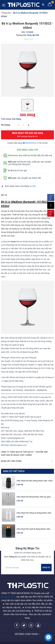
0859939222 (30, 143)
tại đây (33, 186)
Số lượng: (6, 125)
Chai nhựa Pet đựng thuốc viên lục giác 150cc (34, 497)
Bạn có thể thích (14, 471)
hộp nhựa (11, 589)
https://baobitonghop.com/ (16, 445)
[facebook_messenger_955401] (48, 637)
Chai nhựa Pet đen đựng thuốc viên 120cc (35, 481)
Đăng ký (46, 568)
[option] (27, 70)
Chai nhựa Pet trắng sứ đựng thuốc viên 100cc (34, 513)
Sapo (34, 641)
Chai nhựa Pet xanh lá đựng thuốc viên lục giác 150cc (33, 529)
